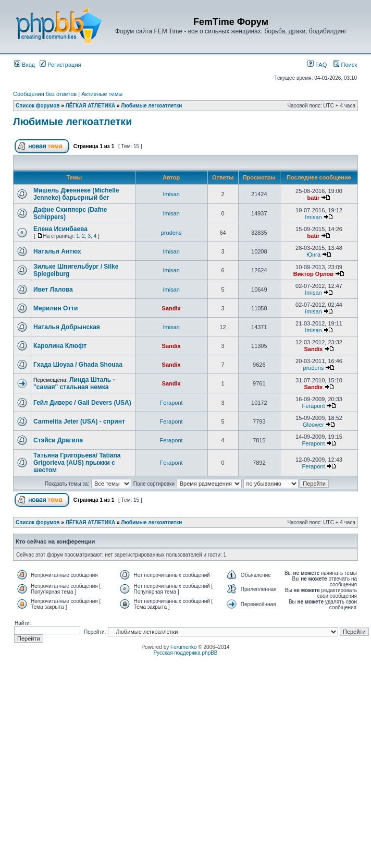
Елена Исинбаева (60, 229)
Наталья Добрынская (67, 327)
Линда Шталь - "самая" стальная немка (74, 383)
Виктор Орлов (313, 274)
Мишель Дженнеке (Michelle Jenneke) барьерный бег (76, 194)
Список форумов (38, 106)
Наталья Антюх (57, 251)
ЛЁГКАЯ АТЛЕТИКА (91, 106)
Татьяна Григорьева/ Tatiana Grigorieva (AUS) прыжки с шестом (77, 463)
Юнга (313, 255)
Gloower (313, 425)
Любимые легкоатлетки (151, 106)
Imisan (171, 194)
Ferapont (171, 403)
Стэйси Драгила (58, 440)
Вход (24, 65)
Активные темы (102, 94)
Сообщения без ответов (45, 94)
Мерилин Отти (55, 308)
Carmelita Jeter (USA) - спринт (79, 421)
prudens (171, 233)
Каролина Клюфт (60, 346)
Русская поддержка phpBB (185, 653)
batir (314, 198)
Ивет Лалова (53, 290)
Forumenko (184, 647)
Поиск (345, 65)
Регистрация (60, 65)
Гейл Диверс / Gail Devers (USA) (82, 403)
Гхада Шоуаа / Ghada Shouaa (78, 365)
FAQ (317, 65)
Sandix (171, 308)
